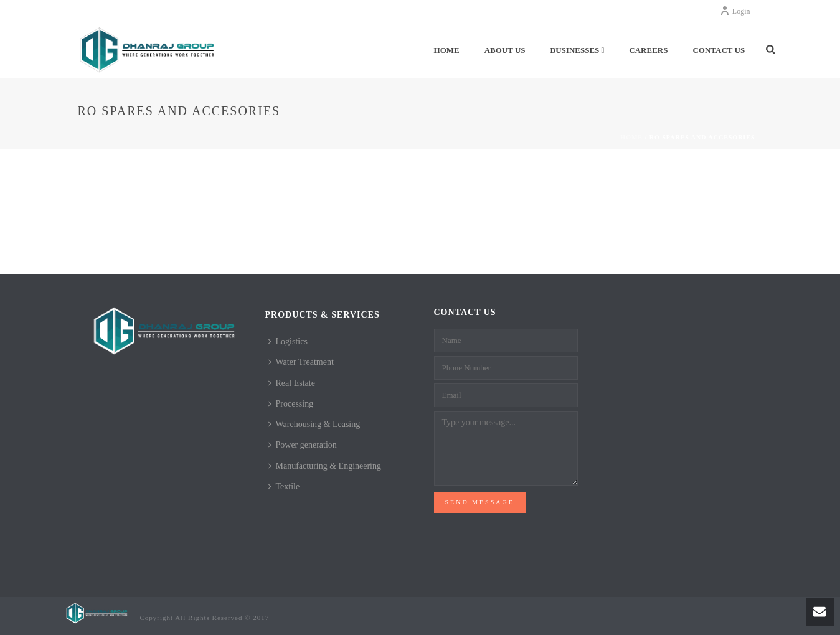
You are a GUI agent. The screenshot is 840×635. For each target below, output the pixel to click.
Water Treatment (301, 362)
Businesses (578, 50)
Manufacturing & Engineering (325, 466)
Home (447, 50)
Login (735, 11)
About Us (505, 50)
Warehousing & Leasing (314, 424)
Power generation (303, 445)
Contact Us (719, 50)
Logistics (288, 341)
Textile (284, 487)
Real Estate (292, 383)
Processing (291, 404)
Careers (648, 50)
